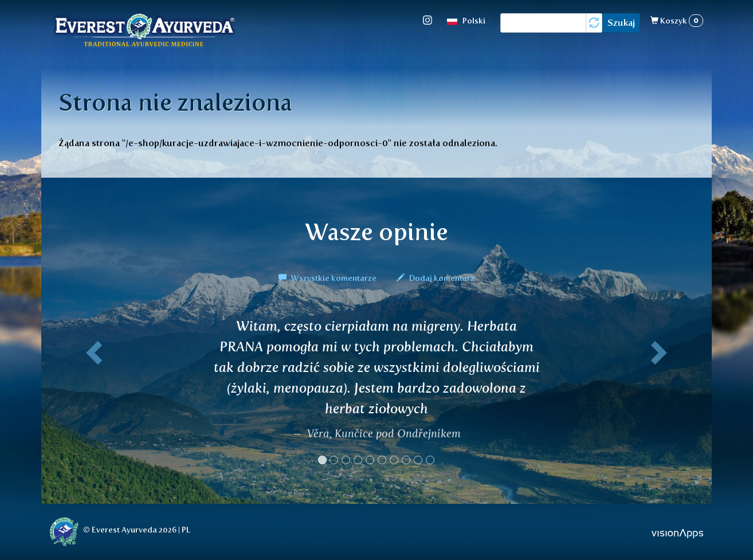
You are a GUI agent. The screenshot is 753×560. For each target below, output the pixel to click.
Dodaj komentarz (436, 278)
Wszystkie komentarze (328, 278)
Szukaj (621, 23)
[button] (92, 396)
